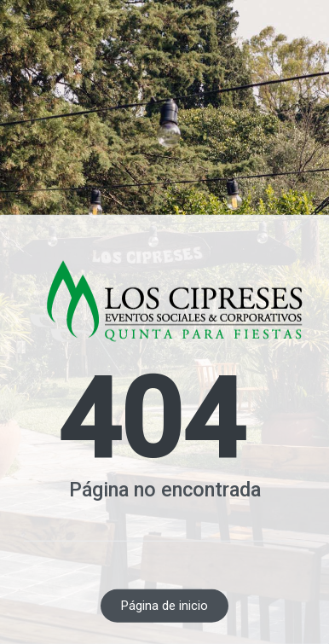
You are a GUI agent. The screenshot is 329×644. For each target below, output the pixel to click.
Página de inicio (164, 606)
